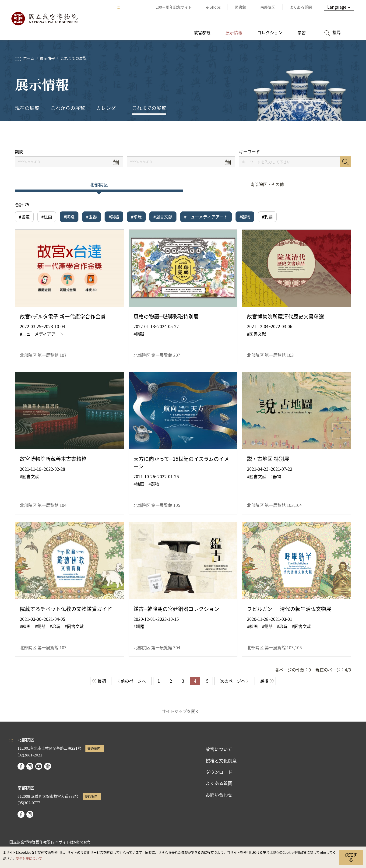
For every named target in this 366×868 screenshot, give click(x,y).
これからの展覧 (68, 108)
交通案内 (94, 748)
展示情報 (47, 58)
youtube (39, 766)
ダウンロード (219, 772)
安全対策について (29, 858)
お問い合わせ (219, 795)
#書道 (24, 217)
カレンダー (108, 108)
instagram (30, 766)
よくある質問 (219, 783)
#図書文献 (163, 217)
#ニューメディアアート (206, 217)
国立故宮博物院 (44, 19)
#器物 (245, 217)
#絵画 (47, 217)
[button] (316, 135)
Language (337, 7)
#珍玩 (136, 217)
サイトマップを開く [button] (181, 711)
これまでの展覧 (74, 58)
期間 (19, 152)
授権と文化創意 (221, 761)
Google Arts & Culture (48, 766)
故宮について (219, 749)
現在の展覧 (27, 108)
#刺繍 (267, 217)
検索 (345, 162)
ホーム (29, 58)
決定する (351, 857)
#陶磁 (69, 217)
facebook (21, 766)
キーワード (250, 152)
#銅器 (114, 217)
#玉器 (91, 217)
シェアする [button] (300, 135)
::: (118, 7)
